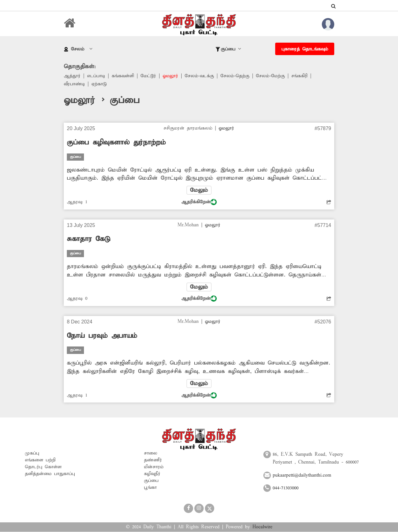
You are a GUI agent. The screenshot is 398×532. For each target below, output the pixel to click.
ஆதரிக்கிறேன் (199, 202)
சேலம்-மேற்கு (270, 76)
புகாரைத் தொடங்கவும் (305, 49)
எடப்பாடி (96, 76)
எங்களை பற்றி (40, 460)
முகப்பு (32, 453)
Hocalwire (262, 527)
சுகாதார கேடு (89, 239)
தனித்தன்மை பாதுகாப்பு (50, 474)
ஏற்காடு (99, 84)
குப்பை (151, 481)
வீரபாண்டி (74, 84)
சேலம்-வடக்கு (199, 76)
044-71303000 (286, 488)
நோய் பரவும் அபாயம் (102, 336)
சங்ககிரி (299, 76)
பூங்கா (150, 487)
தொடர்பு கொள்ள (43, 467)
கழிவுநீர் (152, 474)
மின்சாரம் (154, 467)
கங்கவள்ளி (123, 76)
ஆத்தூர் (72, 76)
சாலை (151, 453)
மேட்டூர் (148, 76)
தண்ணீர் (153, 460)
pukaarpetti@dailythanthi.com (302, 475)
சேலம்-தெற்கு (235, 76)
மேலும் (199, 190)
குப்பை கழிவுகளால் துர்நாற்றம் (116, 143)
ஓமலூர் (170, 76)
